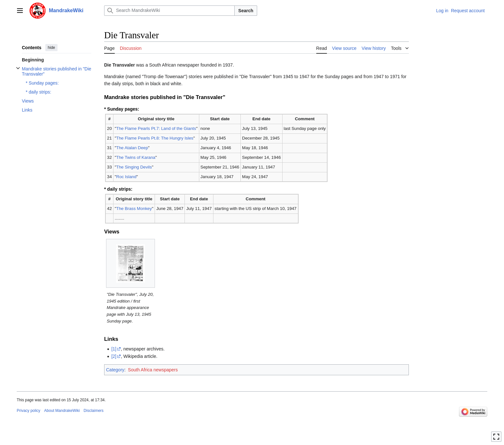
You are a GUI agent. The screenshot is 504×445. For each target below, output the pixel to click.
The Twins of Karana (136, 157)
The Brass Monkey (134, 209)
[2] (114, 356)
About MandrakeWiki (62, 411)
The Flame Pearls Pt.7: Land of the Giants (156, 128)
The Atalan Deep (132, 148)
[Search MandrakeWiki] (169, 11)
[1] (114, 349)
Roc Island (126, 177)
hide (52, 48)
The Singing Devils (134, 167)
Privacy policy (28, 411)
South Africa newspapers (153, 370)
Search (246, 11)
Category (115, 370)
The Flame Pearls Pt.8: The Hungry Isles (155, 138)
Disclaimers (94, 411)
